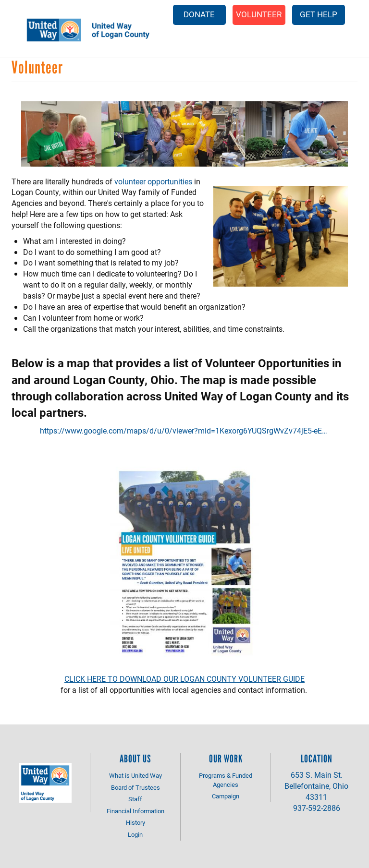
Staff (135, 799)
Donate (199, 14)
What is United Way (135, 775)
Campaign (226, 796)
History (135, 822)
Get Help (319, 14)
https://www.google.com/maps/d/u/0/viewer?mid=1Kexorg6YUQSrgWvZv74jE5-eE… (184, 430)
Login (135, 834)
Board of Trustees (135, 787)
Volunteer (259, 14)
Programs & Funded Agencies (226, 780)
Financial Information (135, 811)
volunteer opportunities (153, 181)
